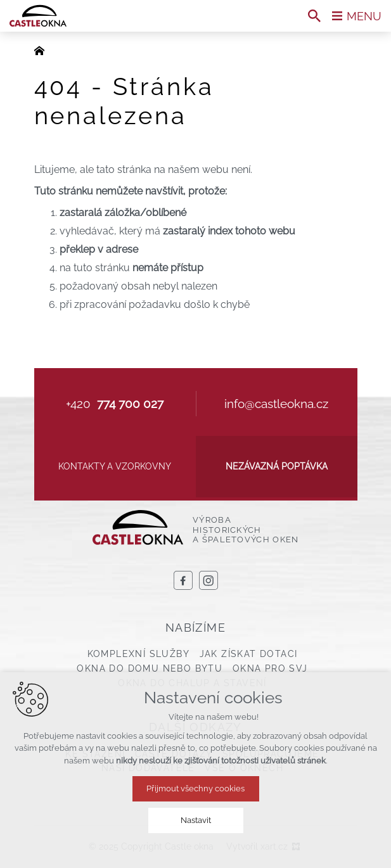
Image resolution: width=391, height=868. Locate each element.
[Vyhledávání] (314, 16)
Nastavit (196, 820)
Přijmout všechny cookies (195, 788)
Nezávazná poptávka (277, 466)
